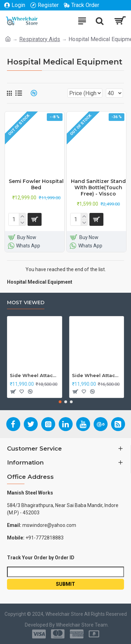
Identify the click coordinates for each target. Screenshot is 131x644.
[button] (60, 402)
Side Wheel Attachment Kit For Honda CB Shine (35, 375)
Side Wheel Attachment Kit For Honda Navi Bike (97, 375)
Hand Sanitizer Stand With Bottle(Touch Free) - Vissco (98, 187)
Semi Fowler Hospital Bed (36, 184)
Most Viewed (26, 303)
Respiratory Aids (40, 39)
